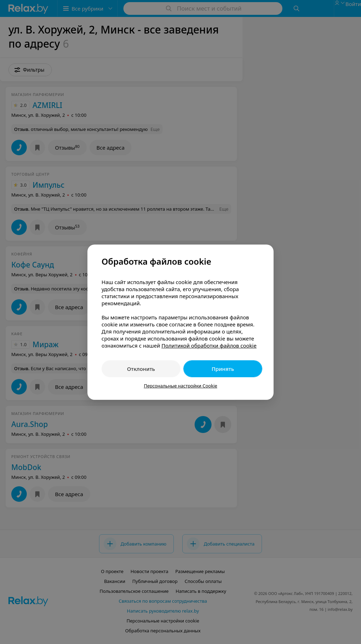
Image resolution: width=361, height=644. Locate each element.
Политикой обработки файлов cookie (209, 345)
